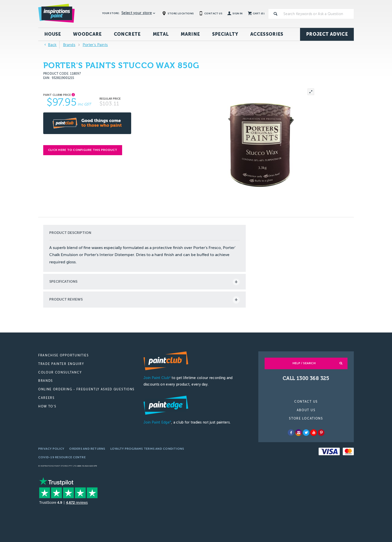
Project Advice (327, 34)
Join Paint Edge (157, 422)
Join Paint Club (157, 378)
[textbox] (318, 14)
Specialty (225, 34)
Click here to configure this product (83, 150)
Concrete (127, 34)
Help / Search (304, 363)
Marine (190, 34)
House (53, 34)
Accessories (267, 34)
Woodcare (87, 34)
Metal (161, 34)
